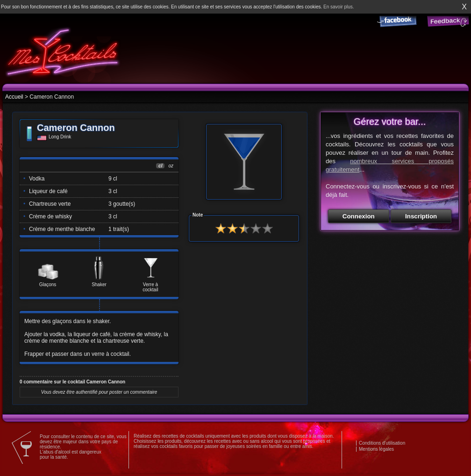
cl (160, 166)
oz (171, 166)
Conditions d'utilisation (382, 443)
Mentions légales (376, 449)
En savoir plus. (339, 7)
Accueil (14, 97)
